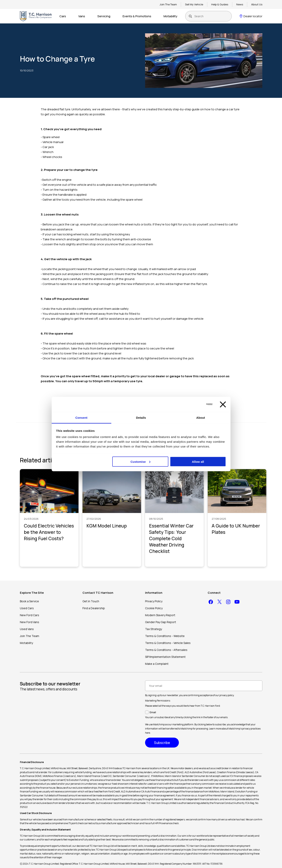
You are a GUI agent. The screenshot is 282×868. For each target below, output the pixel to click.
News (240, 4)
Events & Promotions (137, 16)
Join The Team (168, 4)
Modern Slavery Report (160, 615)
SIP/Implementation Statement (165, 657)
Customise (141, 461)
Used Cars (27, 608)
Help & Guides (220, 4)
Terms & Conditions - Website (165, 636)
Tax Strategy (154, 629)
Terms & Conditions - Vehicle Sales (168, 643)
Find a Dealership (94, 608)
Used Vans (27, 629)
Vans (82, 16)
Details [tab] (141, 418)
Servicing (104, 16)
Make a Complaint (157, 664)
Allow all (198, 461)
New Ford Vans (30, 622)
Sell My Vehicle (194, 4)
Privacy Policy (154, 601)
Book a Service (29, 601)
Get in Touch (91, 601)
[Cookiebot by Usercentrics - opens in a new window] (195, 404)
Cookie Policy (154, 608)
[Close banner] (223, 404)
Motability (170, 16)
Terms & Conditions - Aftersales (166, 650)
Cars (63, 16)
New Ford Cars (30, 615)
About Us (257, 4)
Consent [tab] (81, 418)
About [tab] (201, 418)
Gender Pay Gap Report (161, 622)
